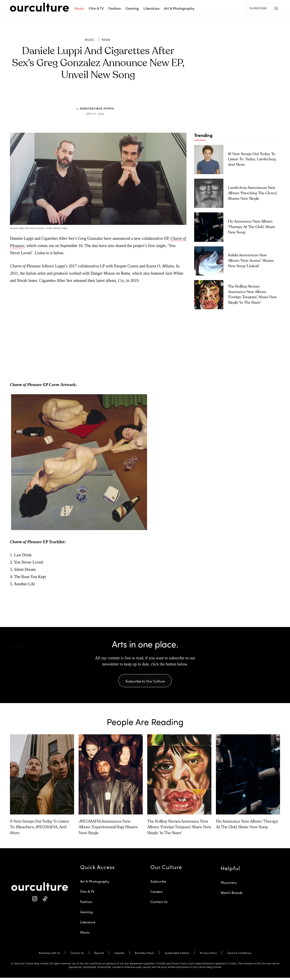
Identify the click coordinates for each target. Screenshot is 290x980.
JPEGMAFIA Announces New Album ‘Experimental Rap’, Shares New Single (108, 829)
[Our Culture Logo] (39, 7)
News (106, 40)
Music (90, 40)
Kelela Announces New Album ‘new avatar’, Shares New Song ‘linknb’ (251, 261)
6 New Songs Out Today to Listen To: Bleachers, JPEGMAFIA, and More (40, 829)
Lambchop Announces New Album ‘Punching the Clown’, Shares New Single (253, 193)
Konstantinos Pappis (97, 108)
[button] (276, 8)
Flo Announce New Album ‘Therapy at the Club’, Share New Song (251, 227)
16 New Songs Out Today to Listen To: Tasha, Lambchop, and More (252, 160)
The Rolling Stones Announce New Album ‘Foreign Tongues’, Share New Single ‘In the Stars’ (179, 829)
